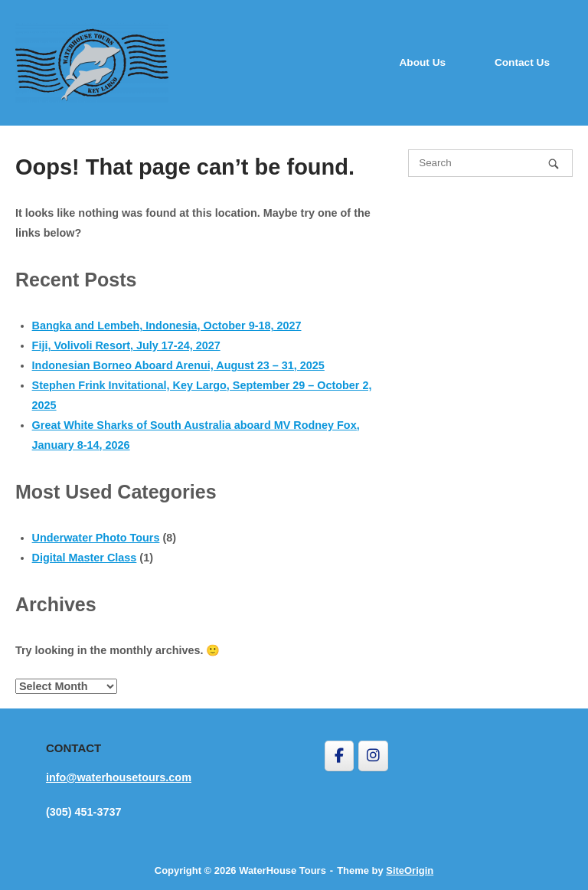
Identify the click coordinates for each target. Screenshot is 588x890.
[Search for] (490, 163)
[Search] (554, 164)
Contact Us (522, 62)
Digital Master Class (85, 558)
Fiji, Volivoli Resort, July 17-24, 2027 (126, 345)
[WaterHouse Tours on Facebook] (339, 756)
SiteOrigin (410, 870)
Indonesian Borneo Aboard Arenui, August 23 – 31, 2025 (178, 365)
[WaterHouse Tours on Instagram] (373, 756)
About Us (422, 62)
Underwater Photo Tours (96, 538)
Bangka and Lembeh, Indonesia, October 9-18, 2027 (167, 326)
